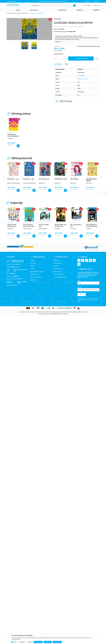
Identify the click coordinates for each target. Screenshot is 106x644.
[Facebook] (79, 260)
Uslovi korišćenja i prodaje (37, 272)
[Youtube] (90, 260)
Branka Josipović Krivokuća (14, 183)
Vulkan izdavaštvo (11, 13)
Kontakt (32, 269)
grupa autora (42, 183)
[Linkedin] (79, 264)
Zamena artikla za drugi (60, 277)
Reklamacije (57, 272)
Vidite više (59, 42)
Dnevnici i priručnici (83, 79)
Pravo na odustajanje (36, 277)
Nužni (15, 642)
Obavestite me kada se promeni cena (89, 46)
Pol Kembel (61, 29)
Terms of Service (93, 300)
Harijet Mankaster (43, 229)
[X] (83, 260)
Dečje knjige (24, 13)
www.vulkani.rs (45, 314)
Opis (66, 64)
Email (79, 280)
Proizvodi (18, 13)
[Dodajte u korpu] (81, 58)
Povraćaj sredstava (59, 274)
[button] (97, 5)
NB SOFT (56, 314)
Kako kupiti (57, 260)
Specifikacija (58, 64)
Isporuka (56, 266)
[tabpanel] (29, 29)
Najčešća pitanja (58, 269)
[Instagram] (87, 260)
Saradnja (33, 266)
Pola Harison (73, 229)
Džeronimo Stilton (27, 229)
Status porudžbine (12, 1)
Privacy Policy (84, 300)
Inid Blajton (57, 229)
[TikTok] (94, 260)
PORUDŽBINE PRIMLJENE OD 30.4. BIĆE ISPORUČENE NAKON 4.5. (53, 1)
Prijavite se (82, 294)
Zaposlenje (33, 263)
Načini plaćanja (58, 263)
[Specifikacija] (58, 64)
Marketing (30, 642)
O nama (32, 260)
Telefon (79, 287)
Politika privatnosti (35, 274)
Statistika (22, 642)
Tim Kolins (89, 229)
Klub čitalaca (33, 280)
